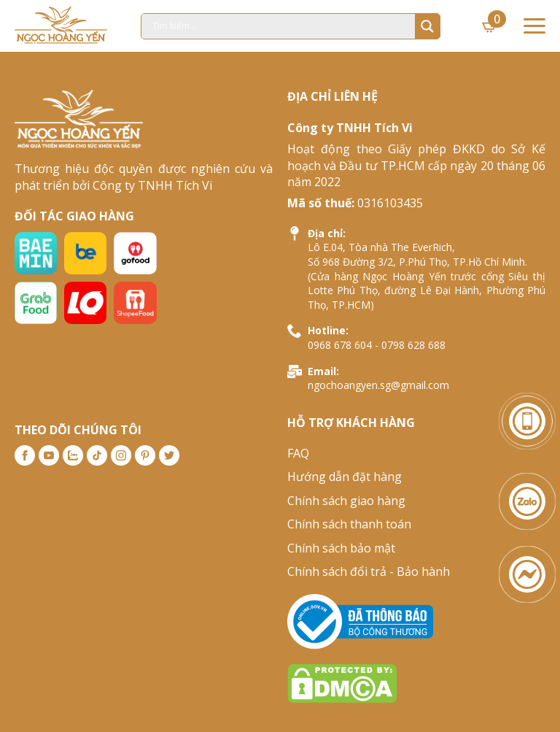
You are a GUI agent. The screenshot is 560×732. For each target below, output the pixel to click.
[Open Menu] (534, 26)
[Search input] (282, 26)
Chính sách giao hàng (346, 501)
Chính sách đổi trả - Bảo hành (369, 571)
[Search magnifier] (427, 26)
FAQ (298, 453)
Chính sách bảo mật (341, 548)
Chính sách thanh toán (349, 524)
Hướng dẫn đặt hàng (345, 477)
